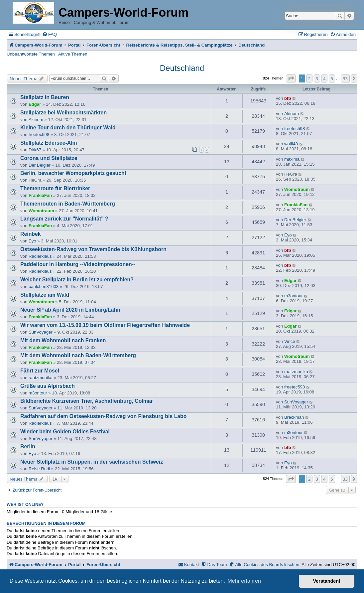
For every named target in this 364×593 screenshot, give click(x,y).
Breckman (294, 417)
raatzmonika (41, 378)
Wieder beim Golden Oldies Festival (65, 432)
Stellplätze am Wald (45, 295)
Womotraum (297, 189)
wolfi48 (291, 144)
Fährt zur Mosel (40, 371)
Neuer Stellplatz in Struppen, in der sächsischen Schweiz (92, 462)
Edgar (35, 104)
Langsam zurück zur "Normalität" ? (64, 219)
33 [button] (345, 78)
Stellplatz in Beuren (45, 97)
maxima (292, 159)
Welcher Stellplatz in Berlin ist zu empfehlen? (77, 280)
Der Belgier (40, 165)
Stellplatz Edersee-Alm (49, 143)
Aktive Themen (73, 54)
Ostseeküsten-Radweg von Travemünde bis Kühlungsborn (93, 249)
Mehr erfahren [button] (244, 581)
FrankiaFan (40, 195)
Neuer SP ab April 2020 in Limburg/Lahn (70, 310)
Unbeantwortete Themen (31, 54)
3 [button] (317, 78)
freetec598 (39, 135)
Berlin (28, 446)
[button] (291, 78)
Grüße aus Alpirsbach (48, 386)
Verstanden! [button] (327, 581)
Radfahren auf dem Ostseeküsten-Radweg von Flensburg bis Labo (103, 416)
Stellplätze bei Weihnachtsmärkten (63, 113)
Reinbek (31, 234)
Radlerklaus (40, 256)
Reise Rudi (39, 469)
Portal (74, 45)
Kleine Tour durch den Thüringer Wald (68, 128)
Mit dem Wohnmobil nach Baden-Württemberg (78, 355)
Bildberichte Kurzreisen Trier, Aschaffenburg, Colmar (87, 401)
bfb (288, 98)
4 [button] (324, 78)
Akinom (36, 120)
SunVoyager (41, 332)
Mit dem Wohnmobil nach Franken (63, 340)
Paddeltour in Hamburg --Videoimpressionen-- (78, 264)
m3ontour (294, 296)
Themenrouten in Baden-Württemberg (68, 204)
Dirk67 (35, 150)
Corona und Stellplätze (49, 158)
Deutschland (182, 68)
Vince (290, 341)
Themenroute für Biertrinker (55, 188)
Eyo (32, 241)
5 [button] (332, 78)
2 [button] (309, 78)
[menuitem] (50, 34)
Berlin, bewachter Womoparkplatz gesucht (73, 173)
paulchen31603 (44, 287)
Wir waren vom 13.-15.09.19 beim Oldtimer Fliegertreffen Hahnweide (105, 325)
